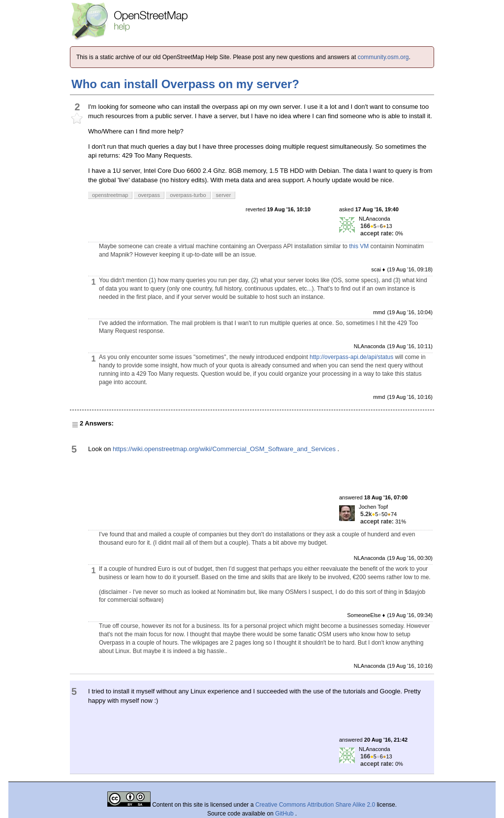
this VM (359, 246)
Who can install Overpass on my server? (185, 84)
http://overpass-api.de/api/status (351, 357)
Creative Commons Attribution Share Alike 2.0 (315, 805)
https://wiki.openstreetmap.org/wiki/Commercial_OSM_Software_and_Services (224, 449)
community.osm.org (383, 57)
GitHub (285, 814)
